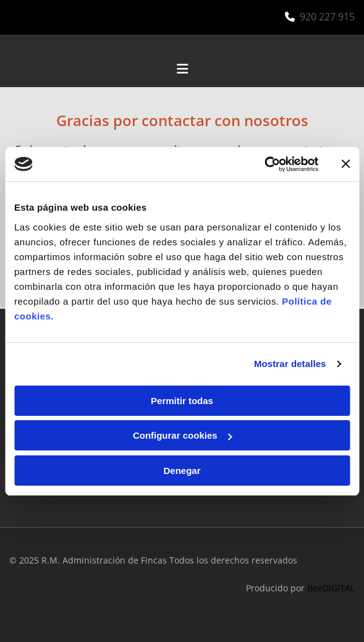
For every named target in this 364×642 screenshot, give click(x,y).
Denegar (182, 471)
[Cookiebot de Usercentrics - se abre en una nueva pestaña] (264, 164)
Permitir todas (182, 401)
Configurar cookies (183, 435)
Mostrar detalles (290, 364)
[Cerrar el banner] (345, 164)
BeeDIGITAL (331, 588)
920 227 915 (327, 17)
